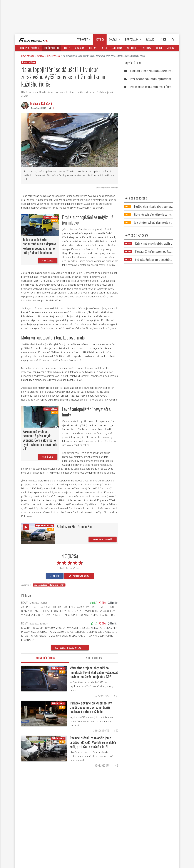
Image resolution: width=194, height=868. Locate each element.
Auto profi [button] (132, 48)
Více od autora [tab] (94, 658)
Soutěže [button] (115, 39)
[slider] (70, 562)
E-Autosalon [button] (133, 39)
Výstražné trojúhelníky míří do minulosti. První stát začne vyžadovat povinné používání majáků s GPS (94, 672)
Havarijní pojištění (57, 585)
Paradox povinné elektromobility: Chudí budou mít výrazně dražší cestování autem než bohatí (91, 707)
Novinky (40, 56)
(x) (94, 603)
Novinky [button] (100, 39)
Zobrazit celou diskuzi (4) (70, 648)
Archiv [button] (171, 48)
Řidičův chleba (53, 56)
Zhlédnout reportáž (103, 539)
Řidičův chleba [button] (52, 48)
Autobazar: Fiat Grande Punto (76, 526)
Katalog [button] (150, 39)
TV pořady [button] (84, 39)
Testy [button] (67, 48)
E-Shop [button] (163, 39)
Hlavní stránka (28, 56)
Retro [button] (104, 48)
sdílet (55, 576)
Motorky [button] (147, 48)
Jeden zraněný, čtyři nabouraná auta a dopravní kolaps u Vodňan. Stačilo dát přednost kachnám (40, 246)
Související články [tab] (46, 658)
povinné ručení (40, 585)
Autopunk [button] (117, 48)
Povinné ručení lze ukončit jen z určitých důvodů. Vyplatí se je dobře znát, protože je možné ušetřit (93, 742)
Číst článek (48, 260)
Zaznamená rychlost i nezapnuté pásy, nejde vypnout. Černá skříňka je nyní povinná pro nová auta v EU (40, 440)
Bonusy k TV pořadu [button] (30, 48)
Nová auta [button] (79, 48)
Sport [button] (159, 48)
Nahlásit (113, 603)
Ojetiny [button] (93, 48)
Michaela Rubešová (41, 103)
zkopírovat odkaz (79, 576)
